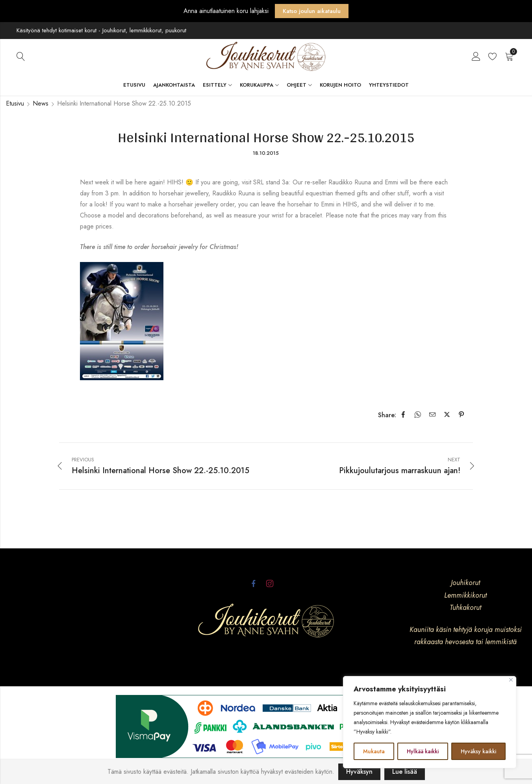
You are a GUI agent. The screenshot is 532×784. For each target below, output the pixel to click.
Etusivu (15, 103)
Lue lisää (405, 772)
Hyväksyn (359, 772)
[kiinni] (511, 680)
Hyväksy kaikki (478, 751)
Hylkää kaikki (423, 751)
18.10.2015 (266, 153)
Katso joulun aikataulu (312, 11)
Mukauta (374, 751)
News (41, 103)
